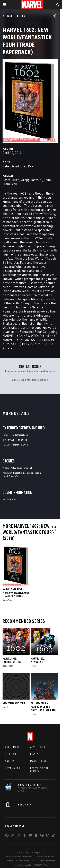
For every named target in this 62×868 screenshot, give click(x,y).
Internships (13, 768)
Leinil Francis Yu (11, 476)
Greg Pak (27, 166)
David (5, 600)
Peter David (11, 166)
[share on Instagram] (19, 836)
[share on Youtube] (30, 836)
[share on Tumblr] (24, 836)
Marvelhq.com (39, 761)
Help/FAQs (11, 754)
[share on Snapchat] (36, 836)
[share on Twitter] (13, 836)
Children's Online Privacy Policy (20, 861)
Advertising (38, 747)
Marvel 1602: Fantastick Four (12, 660)
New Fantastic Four (14, 703)
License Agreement (46, 861)
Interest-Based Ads (22, 865)
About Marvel (14, 747)
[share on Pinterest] (42, 836)
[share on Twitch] (48, 836)
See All (54, 530)
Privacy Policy (38, 852)
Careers (10, 761)
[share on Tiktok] (54, 836)
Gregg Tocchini (32, 180)
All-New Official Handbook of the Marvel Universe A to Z (44, 707)
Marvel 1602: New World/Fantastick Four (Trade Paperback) (16, 593)
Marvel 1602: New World (38, 660)
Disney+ (35, 754)
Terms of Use (22, 852)
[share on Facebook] (7, 836)
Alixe (10, 600)
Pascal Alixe (11, 180)
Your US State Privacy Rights (19, 857)
